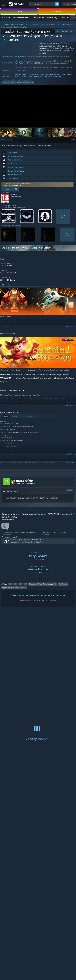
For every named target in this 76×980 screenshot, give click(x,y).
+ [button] (33, 83)
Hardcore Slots (11, 273)
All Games (5, 25)
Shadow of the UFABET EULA (13, 186)
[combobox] (42, 4)
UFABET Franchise (32, 25)
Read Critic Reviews (24, 484)
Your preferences (8, 519)
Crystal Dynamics (33, 74)
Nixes (42, 74)
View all (70, 490)
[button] (6, 18)
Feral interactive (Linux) (54, 77)
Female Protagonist (24, 83)
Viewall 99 (63, 216)
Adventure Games (17, 25)
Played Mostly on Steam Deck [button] (13, 588)
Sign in (5, 146)
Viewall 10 (67, 235)
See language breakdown (10, 537)
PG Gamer (11, 280)
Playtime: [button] (62, 584)
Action (13, 83)
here (46, 498)
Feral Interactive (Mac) (53, 74)
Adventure (6, 83)
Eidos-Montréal (21, 74)
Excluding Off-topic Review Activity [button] (41, 584)
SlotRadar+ (9, 266)
